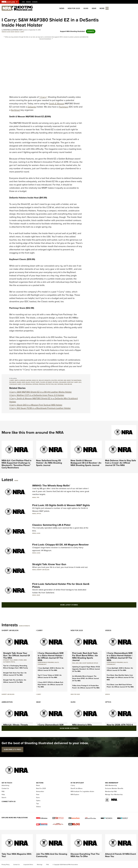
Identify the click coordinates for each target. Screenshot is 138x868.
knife (23, 382)
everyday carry (73, 382)
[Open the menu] (107, 8)
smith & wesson (20, 380)
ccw (24, 384)
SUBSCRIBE (12, 749)
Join (23, 2)
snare (19, 382)
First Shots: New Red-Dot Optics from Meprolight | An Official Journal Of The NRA (120, 677)
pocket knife (35, 382)
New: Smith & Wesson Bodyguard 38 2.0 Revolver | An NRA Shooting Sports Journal (86, 463)
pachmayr (13, 382)
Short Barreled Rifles (90, 663)
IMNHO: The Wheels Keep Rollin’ (51, 486)
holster (54, 380)
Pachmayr (64, 107)
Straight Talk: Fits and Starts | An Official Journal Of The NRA (15, 681)
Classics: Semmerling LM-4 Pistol (51, 525)
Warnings (40, 865)
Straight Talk (8, 660)
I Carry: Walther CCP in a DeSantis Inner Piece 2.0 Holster (37, 395)
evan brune (68, 384)
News (62, 8)
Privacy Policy (6, 865)
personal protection (46, 384)
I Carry (22, 32)
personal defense (32, 384)
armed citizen (18, 660)
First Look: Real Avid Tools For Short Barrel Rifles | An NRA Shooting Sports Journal (85, 657)
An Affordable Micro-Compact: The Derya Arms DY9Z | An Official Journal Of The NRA (86, 678)
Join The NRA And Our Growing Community (52, 855)
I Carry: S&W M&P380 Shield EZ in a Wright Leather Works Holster (40, 392)
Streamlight (42, 664)
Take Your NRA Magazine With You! (17, 855)
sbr (80, 663)
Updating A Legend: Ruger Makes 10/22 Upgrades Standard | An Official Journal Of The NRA (86, 669)
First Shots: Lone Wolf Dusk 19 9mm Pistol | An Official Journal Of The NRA (120, 686)
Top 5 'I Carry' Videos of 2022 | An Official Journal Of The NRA (50, 676)
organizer (63, 382)
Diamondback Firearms (46, 662)
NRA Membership (111, 785)
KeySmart (16, 110)
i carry (12, 380)
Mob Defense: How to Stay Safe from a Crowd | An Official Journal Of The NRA (121, 463)
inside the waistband (74, 380)
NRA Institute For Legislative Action (82, 791)
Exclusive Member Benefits (114, 788)
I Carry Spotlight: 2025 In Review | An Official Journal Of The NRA (51, 669)
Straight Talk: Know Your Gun (49, 564)
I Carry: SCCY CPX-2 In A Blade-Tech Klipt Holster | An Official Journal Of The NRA (50, 685)
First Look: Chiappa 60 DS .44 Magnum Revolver (60, 545)
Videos (4, 32)
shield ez (35, 380)
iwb (65, 380)
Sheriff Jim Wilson (43, 570)
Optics (39, 514)
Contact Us (5, 788)
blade (28, 382)
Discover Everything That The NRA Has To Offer (85, 855)
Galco (57, 662)
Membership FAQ (111, 791)
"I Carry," (43, 97)
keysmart (49, 382)
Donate (35, 2)
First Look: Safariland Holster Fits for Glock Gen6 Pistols (61, 585)
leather (60, 380)
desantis (47, 380)
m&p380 (29, 380)
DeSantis (32, 107)
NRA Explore (75, 795)
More (16, 481)
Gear (94, 8)
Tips (38, 497)
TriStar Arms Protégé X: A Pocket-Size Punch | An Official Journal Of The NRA (86, 687)
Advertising (5, 785)
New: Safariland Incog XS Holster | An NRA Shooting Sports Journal (49, 463)
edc (80, 382)
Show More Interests (69, 728)
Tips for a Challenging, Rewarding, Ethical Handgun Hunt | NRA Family (16, 667)
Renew (28, 2)
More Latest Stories (69, 605)
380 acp (41, 380)
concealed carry (15, 384)
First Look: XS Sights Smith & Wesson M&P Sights (61, 505)
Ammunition (7, 702)
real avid (75, 663)
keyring (56, 382)
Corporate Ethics (28, 865)
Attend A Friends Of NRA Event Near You (121, 855)
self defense (59, 384)
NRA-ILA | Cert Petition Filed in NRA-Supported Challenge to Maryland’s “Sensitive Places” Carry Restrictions (16, 464)
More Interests (25, 626)
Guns (86, 8)
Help (3, 795)
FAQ (3, 791)
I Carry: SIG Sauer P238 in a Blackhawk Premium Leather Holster (40, 408)
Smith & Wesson (57, 104)
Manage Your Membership (114, 795)
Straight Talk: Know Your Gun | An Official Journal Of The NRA (17, 655)
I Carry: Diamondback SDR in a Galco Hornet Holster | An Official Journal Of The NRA (51, 657)
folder (42, 382)
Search (4, 798)
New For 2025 (74, 8)
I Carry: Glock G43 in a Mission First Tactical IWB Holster (36, 405)
